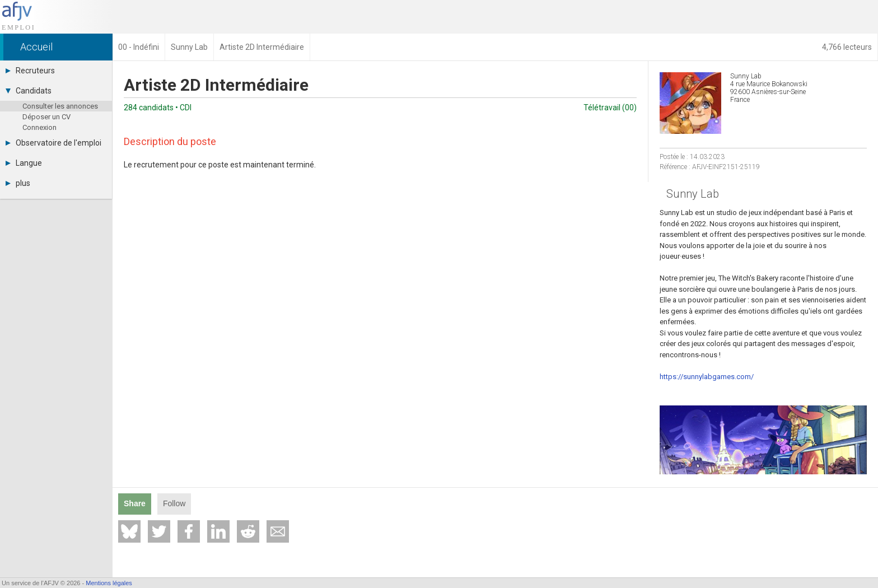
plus (18, 183)
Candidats (29, 91)
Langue (24, 163)
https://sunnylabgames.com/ (707, 377)
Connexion (39, 127)
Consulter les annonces (60, 106)
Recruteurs (30, 71)
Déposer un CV (46, 117)
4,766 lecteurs (847, 47)
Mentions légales (109, 583)
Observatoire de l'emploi (53, 143)
